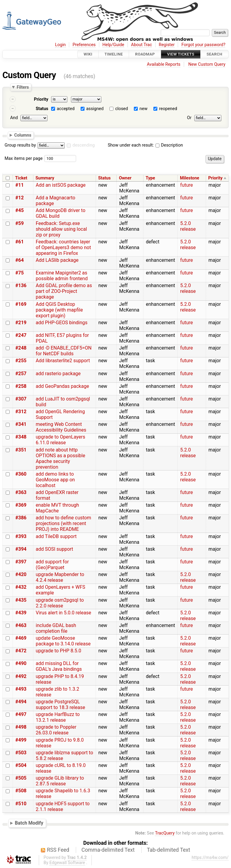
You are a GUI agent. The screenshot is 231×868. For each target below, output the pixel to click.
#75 (20, 273)
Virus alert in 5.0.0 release (63, 613)
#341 (21, 424)
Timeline (114, 54)
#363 (21, 492)
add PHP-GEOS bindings (62, 323)
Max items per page (23, 158)
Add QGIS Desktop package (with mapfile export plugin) (59, 310)
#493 (21, 689)
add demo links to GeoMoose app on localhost (55, 480)
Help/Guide (113, 45)
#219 (21, 323)
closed (122, 109)
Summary (45, 178)
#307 (21, 399)
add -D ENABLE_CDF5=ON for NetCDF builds (64, 351)
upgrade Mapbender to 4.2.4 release (60, 577)
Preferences (84, 45)
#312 (21, 412)
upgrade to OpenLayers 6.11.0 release (60, 440)
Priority (41, 99)
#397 (21, 562)
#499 (21, 740)
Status (42, 109)
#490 (21, 663)
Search (214, 54)
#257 (21, 374)
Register (167, 45)
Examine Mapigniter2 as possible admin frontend (62, 276)
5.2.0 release (188, 226)
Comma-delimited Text (108, 850)
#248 (21, 348)
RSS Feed (58, 850)
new (143, 109)
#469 (21, 638)
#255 (21, 361)
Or (189, 118)
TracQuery (165, 833)
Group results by (20, 145)
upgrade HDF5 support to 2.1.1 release (63, 806)
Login (60, 45)
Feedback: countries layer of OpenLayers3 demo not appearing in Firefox (63, 247)
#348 (21, 437)
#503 (21, 753)
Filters (23, 87)
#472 (21, 651)
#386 (21, 518)
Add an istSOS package (61, 185)
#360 (21, 474)
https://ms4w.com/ (210, 858)
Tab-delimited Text (168, 850)
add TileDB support (56, 536)
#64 (20, 260)
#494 (21, 702)
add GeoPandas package (62, 386)
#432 (21, 587)
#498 (21, 727)
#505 (21, 778)
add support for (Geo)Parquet (52, 565)
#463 (21, 625)
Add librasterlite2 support (63, 361)
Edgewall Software (67, 863)
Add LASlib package (57, 260)
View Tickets (181, 54)
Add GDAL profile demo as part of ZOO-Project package (64, 291)
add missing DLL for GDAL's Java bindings (59, 666)
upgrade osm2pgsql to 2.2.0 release (60, 603)
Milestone (189, 178)
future (186, 185)
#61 (20, 242)
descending (84, 145)
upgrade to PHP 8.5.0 (59, 651)
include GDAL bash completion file (56, 628)
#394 (21, 549)
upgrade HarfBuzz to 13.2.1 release (58, 717)
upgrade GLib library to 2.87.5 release (60, 781)
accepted (66, 109)
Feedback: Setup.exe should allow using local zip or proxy (61, 229)
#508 (21, 791)
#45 (20, 210)
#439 (21, 613)
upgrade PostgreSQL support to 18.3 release (60, 705)
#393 (21, 536)
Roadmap (145, 54)
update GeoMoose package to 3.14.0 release (63, 641)
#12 (20, 198)
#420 (21, 574)
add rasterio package (58, 374)
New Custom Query (207, 64)
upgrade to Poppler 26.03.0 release (56, 730)
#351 (21, 450)
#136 (21, 285)
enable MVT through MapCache (57, 508)
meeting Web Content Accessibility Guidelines (61, 427)
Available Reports (164, 64)
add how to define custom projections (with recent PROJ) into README (63, 523)
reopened (168, 109)
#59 (20, 223)
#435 (21, 600)
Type (150, 178)
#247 (21, 335)
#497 (21, 714)
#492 (21, 676)
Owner (125, 178)
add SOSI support (54, 549)
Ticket (21, 178)
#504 (21, 765)
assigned (95, 109)
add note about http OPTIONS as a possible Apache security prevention (60, 458)
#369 (21, 505)
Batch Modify (29, 823)
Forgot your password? (203, 45)
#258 (21, 386)
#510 (21, 804)
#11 (20, 185)
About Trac (142, 45)
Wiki (88, 54)
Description (169, 145)
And (14, 118)
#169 (21, 304)
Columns (23, 135)
